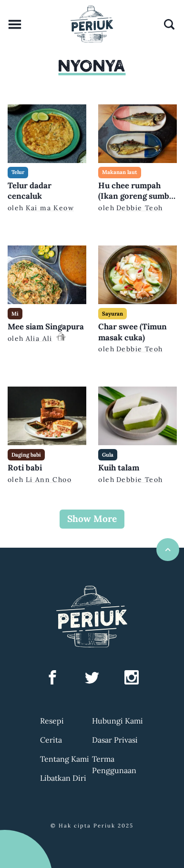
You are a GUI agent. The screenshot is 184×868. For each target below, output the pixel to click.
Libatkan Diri (63, 778)
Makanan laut (120, 172)
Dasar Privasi (115, 740)
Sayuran (112, 314)
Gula (108, 455)
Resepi (52, 721)
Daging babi (26, 455)
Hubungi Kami (118, 721)
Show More (92, 519)
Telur (18, 172)
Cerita (51, 740)
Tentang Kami (65, 759)
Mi (15, 314)
